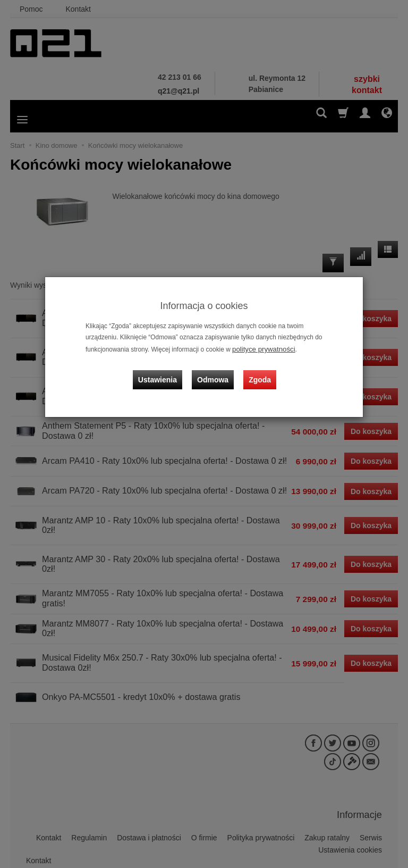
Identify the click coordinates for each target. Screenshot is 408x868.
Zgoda (258, 372)
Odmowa (215, 372)
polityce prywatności (260, 348)
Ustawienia (164, 372)
